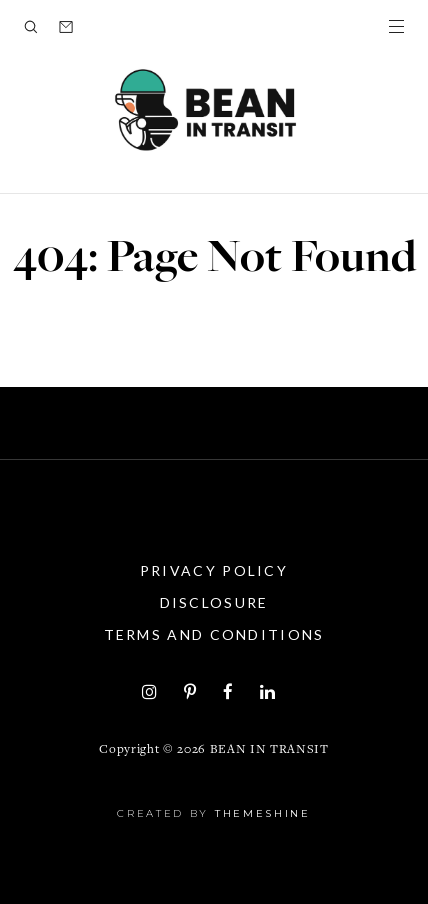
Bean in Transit (269, 750)
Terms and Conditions (214, 634)
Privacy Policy (214, 570)
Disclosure (214, 602)
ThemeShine (263, 813)
